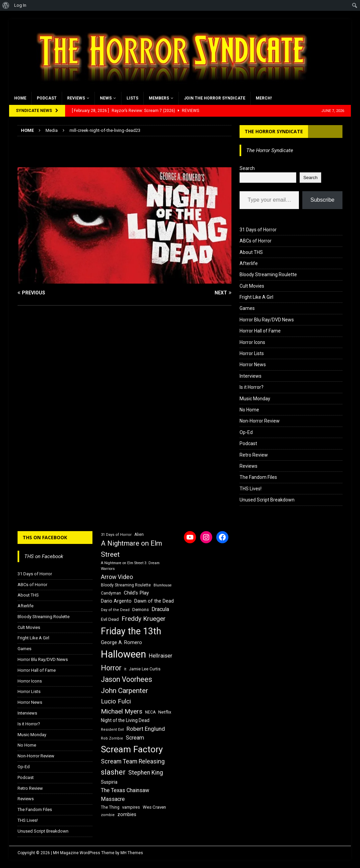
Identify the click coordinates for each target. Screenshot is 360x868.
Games (247, 308)
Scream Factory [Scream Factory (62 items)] (132, 749)
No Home (249, 410)
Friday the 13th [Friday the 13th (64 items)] (131, 631)
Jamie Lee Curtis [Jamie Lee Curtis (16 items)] (145, 669)
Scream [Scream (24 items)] (135, 738)
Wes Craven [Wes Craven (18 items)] (154, 807)
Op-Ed (246, 432)
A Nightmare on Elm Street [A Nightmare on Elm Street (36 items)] (131, 549)
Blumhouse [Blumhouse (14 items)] (163, 585)
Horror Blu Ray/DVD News (267, 320)
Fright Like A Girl (256, 297)
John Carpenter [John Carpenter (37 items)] (124, 691)
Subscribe (322, 200)
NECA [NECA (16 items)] (150, 712)
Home (20, 98)
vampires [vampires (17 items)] (131, 807)
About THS (251, 252)
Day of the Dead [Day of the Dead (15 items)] (115, 610)
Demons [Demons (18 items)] (141, 610)
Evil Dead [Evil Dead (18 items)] (110, 619)
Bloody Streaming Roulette (268, 274)
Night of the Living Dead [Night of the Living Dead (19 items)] (125, 720)
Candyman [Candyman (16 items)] (111, 593)
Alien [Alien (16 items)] (139, 534)
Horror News (253, 365)
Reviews (76, 98)
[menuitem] (6, 5)
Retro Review (254, 455)
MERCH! (264, 98)
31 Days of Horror (258, 230)
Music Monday (255, 399)
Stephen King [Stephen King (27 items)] (146, 773)
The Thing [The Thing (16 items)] (110, 807)
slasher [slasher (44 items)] (113, 772)
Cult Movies (252, 286)
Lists (132, 98)
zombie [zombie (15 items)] (108, 815)
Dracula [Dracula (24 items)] (160, 609)
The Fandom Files (258, 477)
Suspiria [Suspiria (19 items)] (109, 782)
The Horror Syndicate (274, 131)
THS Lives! (251, 489)
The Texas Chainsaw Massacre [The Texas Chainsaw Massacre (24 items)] (125, 795)
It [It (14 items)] (125, 669)
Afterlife (249, 263)
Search (247, 168)
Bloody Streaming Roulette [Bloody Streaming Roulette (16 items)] (126, 585)
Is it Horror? (252, 387)
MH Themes (132, 853)
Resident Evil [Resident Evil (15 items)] (112, 730)
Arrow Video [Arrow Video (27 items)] (117, 577)
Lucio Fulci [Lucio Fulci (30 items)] (116, 701)
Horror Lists (252, 353)
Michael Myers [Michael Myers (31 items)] (122, 711)
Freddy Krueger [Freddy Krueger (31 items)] (144, 619)
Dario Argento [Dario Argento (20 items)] (116, 601)
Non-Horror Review (260, 421)
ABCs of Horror (256, 241)
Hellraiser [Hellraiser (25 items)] (161, 656)
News (106, 98)
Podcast (47, 98)
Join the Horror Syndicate (215, 98)
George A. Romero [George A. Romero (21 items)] (121, 642)
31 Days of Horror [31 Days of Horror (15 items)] (116, 535)
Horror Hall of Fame (260, 331)
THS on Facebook (45, 537)
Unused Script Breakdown (267, 500)
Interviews (251, 376)
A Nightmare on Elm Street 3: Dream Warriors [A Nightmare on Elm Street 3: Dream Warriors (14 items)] (130, 566)
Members (159, 98)
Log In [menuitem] (20, 5)
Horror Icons (252, 342)
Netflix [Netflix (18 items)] (165, 712)
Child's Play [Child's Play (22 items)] (136, 593)
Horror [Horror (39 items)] (111, 668)
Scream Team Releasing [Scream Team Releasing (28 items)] (133, 761)
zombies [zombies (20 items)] (127, 814)
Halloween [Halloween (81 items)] (123, 654)
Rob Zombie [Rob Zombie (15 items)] (112, 738)
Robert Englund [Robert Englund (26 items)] (146, 729)
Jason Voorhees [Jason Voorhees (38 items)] (127, 679)
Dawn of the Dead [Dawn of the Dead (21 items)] (154, 601)
